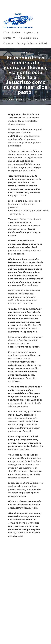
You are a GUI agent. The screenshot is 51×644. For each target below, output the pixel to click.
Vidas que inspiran (28, 38)
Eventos (7, 38)
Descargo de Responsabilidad (32, 43)
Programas (29, 32)
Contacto (8, 43)
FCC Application (12, 32)
